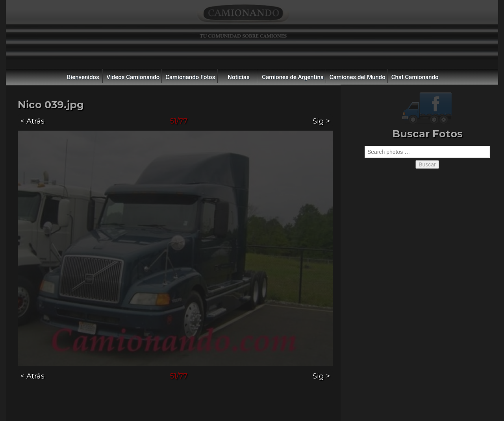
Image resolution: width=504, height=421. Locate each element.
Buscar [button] (427, 164)
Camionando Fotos (190, 77)
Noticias (238, 77)
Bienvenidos (83, 77)
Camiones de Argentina (293, 77)
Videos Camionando (133, 77)
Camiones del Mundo (358, 77)
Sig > (321, 121)
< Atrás (32, 121)
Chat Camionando (415, 77)
